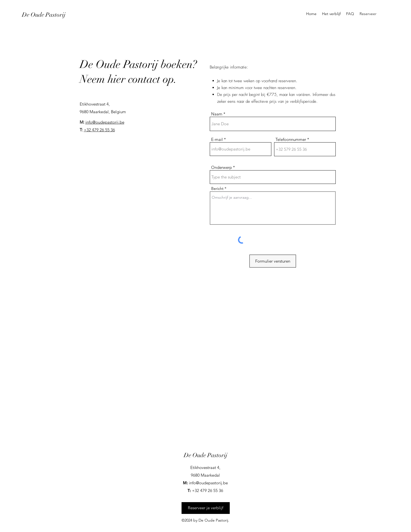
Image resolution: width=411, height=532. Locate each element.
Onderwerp (222, 167)
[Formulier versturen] (273, 261)
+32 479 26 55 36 (99, 130)
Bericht (217, 189)
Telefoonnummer (291, 139)
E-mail (217, 139)
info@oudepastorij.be (105, 122)
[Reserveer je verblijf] (206, 508)
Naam (217, 114)
